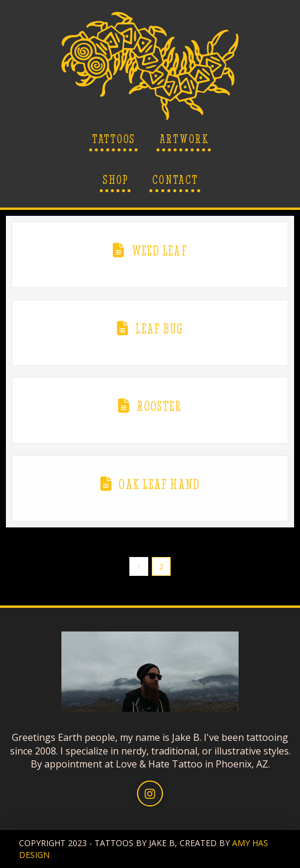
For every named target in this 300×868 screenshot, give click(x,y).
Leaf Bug (159, 329)
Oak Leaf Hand (159, 484)
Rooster (160, 406)
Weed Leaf (159, 251)
